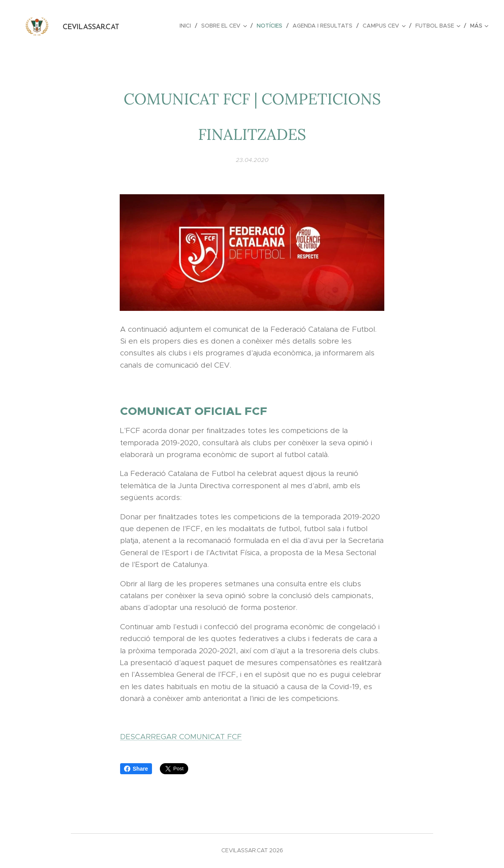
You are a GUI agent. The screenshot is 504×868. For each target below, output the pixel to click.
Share (136, 769)
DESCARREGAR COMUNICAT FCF (181, 736)
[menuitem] (187, 26)
